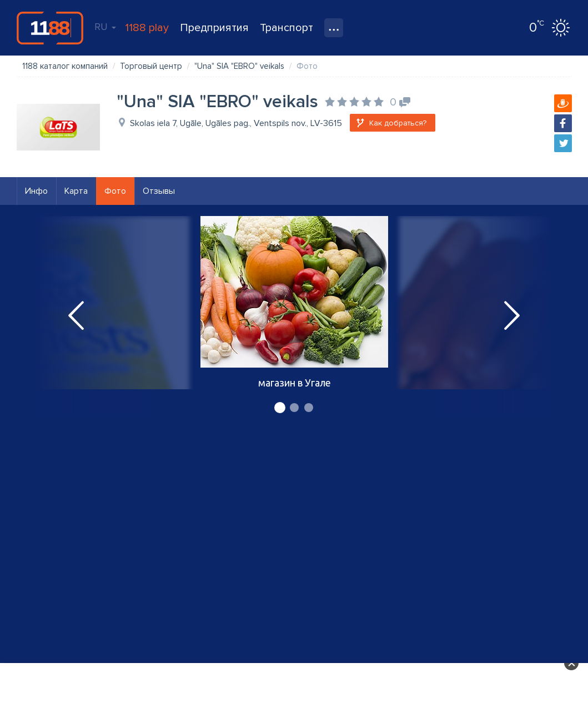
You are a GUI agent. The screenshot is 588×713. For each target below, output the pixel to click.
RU (105, 27)
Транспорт (287, 28)
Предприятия (214, 28)
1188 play (147, 28)
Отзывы (159, 191)
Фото (115, 191)
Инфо (36, 191)
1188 (50, 28)
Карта (76, 191)
